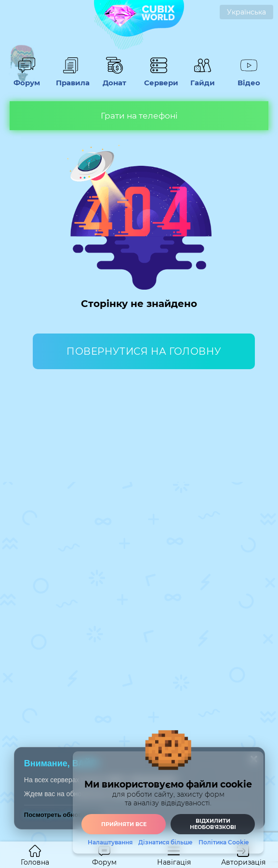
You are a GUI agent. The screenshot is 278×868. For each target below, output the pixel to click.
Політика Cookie (224, 842)
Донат (115, 78)
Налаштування (110, 842)
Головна (35, 856)
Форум (26, 78)
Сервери (159, 78)
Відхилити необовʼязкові (213, 824)
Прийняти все (124, 824)
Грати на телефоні (139, 116)
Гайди (203, 78)
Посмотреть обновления (62, 815)
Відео (249, 78)
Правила (70, 78)
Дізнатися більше (165, 842)
